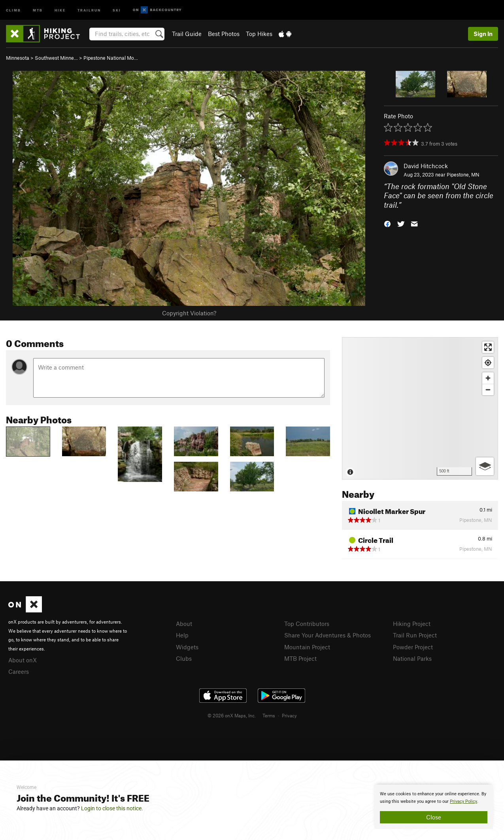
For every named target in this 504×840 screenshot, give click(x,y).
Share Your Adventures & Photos (328, 635)
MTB (38, 10)
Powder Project (413, 647)
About (184, 624)
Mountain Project (307, 647)
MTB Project (300, 658)
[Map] (420, 408)
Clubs (184, 658)
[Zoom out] (488, 390)
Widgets (187, 647)
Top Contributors (307, 624)
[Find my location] (488, 363)
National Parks (412, 658)
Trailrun (89, 10)
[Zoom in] (488, 378)
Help (182, 635)
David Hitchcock (426, 166)
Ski (117, 10)
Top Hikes (259, 34)
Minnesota (18, 58)
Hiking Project (412, 624)
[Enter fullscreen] (488, 347)
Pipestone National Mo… (111, 58)
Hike (60, 10)
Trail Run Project (415, 635)
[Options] (485, 466)
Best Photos (224, 34)
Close (434, 817)
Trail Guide (187, 34)
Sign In (483, 34)
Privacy (289, 715)
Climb (13, 10)
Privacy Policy (463, 801)
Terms (269, 715)
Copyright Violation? (189, 313)
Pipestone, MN (463, 174)
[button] (387, 223)
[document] (434, 807)
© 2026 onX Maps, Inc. (232, 715)
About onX (23, 660)
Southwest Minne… (56, 58)
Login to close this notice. (112, 808)
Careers (19, 671)
